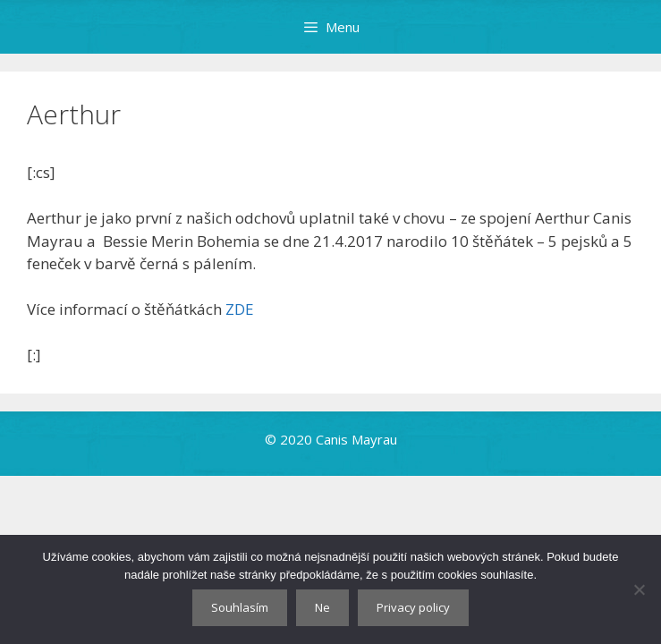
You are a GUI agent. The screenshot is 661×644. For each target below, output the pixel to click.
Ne (322, 607)
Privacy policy (413, 607)
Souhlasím (240, 607)
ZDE (240, 309)
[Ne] (639, 589)
